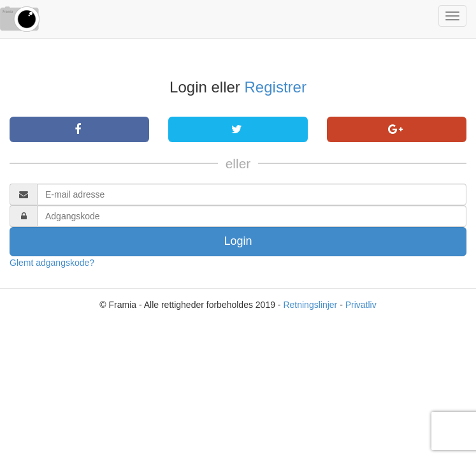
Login (238, 241)
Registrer (276, 87)
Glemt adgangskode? (52, 263)
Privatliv (361, 305)
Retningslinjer (310, 305)
